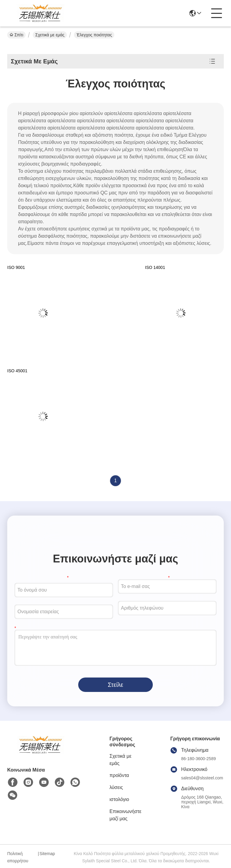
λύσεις (116, 787)
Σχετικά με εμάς (50, 35)
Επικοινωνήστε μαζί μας (125, 815)
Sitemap (47, 854)
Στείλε (115, 685)
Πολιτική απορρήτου (18, 857)
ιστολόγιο (119, 799)
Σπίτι (16, 35)
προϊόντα (119, 775)
